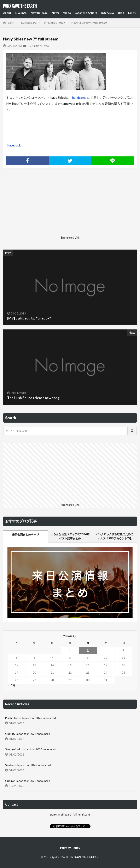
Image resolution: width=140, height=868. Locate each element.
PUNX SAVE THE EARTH (20, 6)
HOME (11, 23)
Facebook (14, 145)
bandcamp (79, 98)
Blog (121, 13)
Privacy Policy (70, 848)
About (7, 13)
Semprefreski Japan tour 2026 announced (31, 749)
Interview (108, 13)
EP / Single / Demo (54, 23)
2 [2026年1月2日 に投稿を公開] (88, 650)
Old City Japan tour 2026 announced (28, 734)
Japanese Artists (86, 13)
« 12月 (11, 685)
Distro (132, 13)
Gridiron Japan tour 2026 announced (28, 781)
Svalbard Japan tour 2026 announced (28, 765)
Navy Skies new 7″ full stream (89, 23)
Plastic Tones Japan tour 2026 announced (31, 718)
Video (67, 13)
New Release (39, 13)
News (55, 13)
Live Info (21, 13)
